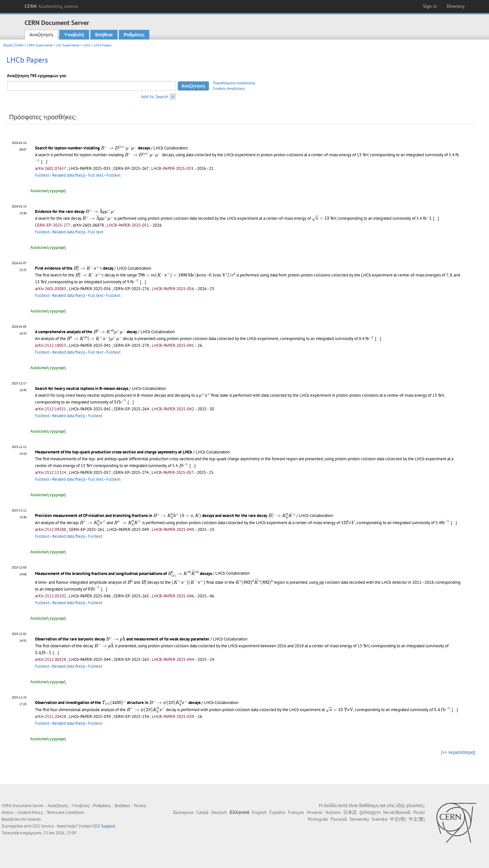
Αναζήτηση (41, 35)
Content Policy (30, 812)
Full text (96, 175)
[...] (44, 162)
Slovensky (359, 819)
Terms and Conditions (65, 812)
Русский (339, 819)
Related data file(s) (69, 175)
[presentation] (119, 148)
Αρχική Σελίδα (13, 45)
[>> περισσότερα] (458, 752)
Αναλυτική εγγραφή (48, 191)
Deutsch (219, 812)
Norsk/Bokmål (397, 812)
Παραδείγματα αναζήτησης (234, 83)
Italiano (333, 812)
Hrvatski (315, 812)
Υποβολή (74, 35)
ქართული (370, 812)
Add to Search (155, 97)
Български (183, 812)
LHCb (87, 45)
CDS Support (104, 826)
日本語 (350, 812)
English (259, 812)
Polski (419, 812)
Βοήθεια (104, 35)
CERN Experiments (40, 45)
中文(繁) (417, 819)
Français (296, 812)
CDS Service (43, 826)
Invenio (34, 819)
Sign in (430, 6)
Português (318, 819)
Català (202, 812)
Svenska (379, 819)
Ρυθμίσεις (134, 35)
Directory (456, 6)
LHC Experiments (68, 45)
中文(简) (398, 819)
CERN (51, 6)
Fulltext (42, 175)
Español (277, 812)
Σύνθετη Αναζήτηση (229, 88)
